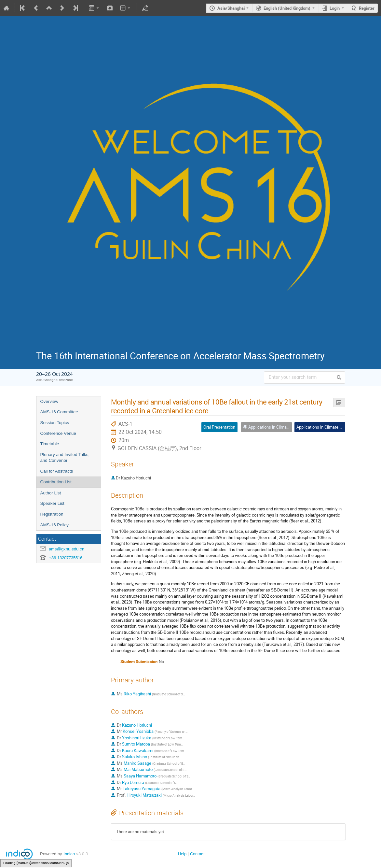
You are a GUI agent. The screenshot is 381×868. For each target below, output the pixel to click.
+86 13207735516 (66, 558)
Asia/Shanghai (231, 8)
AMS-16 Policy (54, 525)
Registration (52, 514)
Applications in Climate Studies (325, 427)
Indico (69, 854)
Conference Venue (58, 433)
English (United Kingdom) (287, 8)
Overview (49, 401)
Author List (51, 493)
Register (367, 8)
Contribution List (56, 482)
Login (335, 8)
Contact (197, 854)
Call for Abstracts (57, 471)
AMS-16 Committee (59, 412)
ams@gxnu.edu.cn (67, 549)
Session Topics (55, 423)
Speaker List (52, 503)
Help (182, 854)
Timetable (50, 444)
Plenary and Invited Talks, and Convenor (65, 458)
